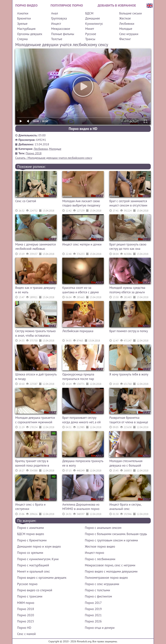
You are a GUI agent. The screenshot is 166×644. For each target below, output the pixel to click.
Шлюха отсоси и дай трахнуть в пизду (36, 377)
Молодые (126, 29)
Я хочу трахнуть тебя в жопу (129, 374)
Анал (55, 13)
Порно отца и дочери (100, 628)
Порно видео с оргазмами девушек (42, 578)
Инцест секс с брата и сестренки (30, 507)
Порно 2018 (34, 153)
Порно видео (26, 5)
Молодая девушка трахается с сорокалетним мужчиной (35, 420)
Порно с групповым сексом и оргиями (111, 540)
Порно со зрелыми (30, 553)
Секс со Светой (26, 201)
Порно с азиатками (30, 528)
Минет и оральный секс (34, 571)
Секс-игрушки (129, 34)
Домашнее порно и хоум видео (39, 546)
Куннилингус (94, 24)
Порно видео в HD (83, 129)
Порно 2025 (26, 621)
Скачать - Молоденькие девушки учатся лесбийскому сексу (54, 158)
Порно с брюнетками (32, 540)
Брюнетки (24, 18)
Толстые (57, 39)
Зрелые (22, 24)
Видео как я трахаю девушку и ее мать (35, 290)
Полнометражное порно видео (106, 578)
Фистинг (125, 39)
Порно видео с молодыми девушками (111, 571)
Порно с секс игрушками (102, 584)
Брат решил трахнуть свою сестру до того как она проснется (128, 247)
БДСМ (89, 13)
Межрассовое (61, 29)
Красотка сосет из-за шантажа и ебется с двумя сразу (80, 290)
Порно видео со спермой (35, 590)
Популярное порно (67, 5)
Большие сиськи (131, 13)
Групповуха (59, 18)
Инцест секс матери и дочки (82, 244)
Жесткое (125, 18)
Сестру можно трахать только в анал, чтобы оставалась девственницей (35, 334)
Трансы (90, 39)
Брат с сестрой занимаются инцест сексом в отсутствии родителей (128, 204)
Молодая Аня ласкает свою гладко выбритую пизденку (81, 203)
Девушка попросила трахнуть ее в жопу (83, 463)
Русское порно (27, 584)
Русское (91, 34)
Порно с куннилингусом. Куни (38, 559)
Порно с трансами (30, 596)
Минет (90, 29)
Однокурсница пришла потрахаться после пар (78, 377)
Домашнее (93, 18)
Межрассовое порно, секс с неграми (110, 565)
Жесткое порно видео (100, 546)
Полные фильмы (63, 34)
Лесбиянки (127, 24)
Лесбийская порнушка (78, 331)
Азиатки (23, 13)
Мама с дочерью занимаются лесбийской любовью (35, 247)
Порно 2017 (93, 603)
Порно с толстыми (97, 590)
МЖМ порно (26, 603)
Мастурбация (26, 29)
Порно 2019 (93, 609)
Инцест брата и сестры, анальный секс (125, 507)
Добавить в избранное (117, 5)
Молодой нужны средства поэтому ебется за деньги (127, 290)
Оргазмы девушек (30, 34)
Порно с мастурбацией (33, 565)
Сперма (22, 39)
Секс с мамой (26, 634)
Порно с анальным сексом (103, 528)
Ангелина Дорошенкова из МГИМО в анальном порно (81, 507)
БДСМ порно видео (31, 534)
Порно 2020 (26, 615)
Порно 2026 (93, 621)
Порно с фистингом (98, 596)
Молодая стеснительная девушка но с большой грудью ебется (126, 464)
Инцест (56, 24)
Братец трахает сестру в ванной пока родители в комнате (32, 464)
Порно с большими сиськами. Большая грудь (116, 534)
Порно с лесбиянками (100, 559)
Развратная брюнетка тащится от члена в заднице (129, 420)
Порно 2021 (93, 615)
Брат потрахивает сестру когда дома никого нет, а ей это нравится (81, 420)
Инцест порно (94, 553)
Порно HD (24, 628)
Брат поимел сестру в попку (129, 331)
